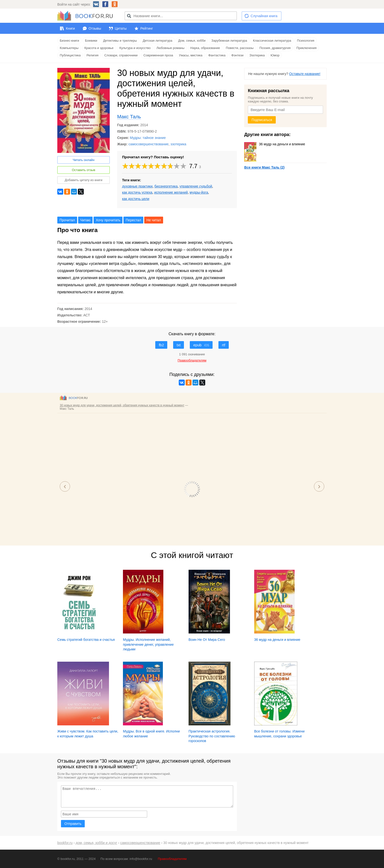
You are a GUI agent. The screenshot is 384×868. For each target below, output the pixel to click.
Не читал (154, 220)
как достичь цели (136, 199)
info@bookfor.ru (141, 859)
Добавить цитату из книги (84, 180)
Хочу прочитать (108, 220)
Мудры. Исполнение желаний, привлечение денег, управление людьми (148, 644)
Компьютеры (69, 48)
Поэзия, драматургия (275, 48)
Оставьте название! (305, 74)
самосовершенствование (149, 144)
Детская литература (158, 41)
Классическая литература (272, 41)
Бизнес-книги (69, 41)
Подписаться (262, 120)
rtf (223, 345)
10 (183, 166)
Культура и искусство (135, 48)
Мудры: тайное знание (148, 138)
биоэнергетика (166, 186)
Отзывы (95, 28)
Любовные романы (170, 48)
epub (201, 345)
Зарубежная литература (229, 41)
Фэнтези (238, 55)
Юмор (275, 55)
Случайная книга (264, 16)
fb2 (161, 345)
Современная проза (158, 55)
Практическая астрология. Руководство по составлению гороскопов (212, 736)
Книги (70, 28)
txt (179, 345)
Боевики (91, 41)
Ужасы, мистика (191, 55)
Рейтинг (147, 28)
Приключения (306, 48)
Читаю (85, 220)
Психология (306, 41)
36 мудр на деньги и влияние (275, 144)
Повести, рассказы (240, 48)
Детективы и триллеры (120, 41)
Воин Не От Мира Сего (207, 640)
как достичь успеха (137, 192)
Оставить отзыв (84, 170)
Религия (92, 55)
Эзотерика (257, 55)
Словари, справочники (121, 55)
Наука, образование (205, 48)
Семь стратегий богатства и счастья (86, 640)
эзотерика (178, 144)
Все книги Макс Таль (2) (264, 167)
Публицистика (70, 55)
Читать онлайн (84, 160)
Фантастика (217, 55)
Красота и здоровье (99, 48)
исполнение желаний (171, 192)
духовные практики (137, 186)
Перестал (133, 220)
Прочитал (67, 220)
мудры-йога (199, 192)
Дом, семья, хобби (192, 41)
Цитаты (121, 28)
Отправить (73, 824)
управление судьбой (196, 186)
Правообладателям (172, 859)
